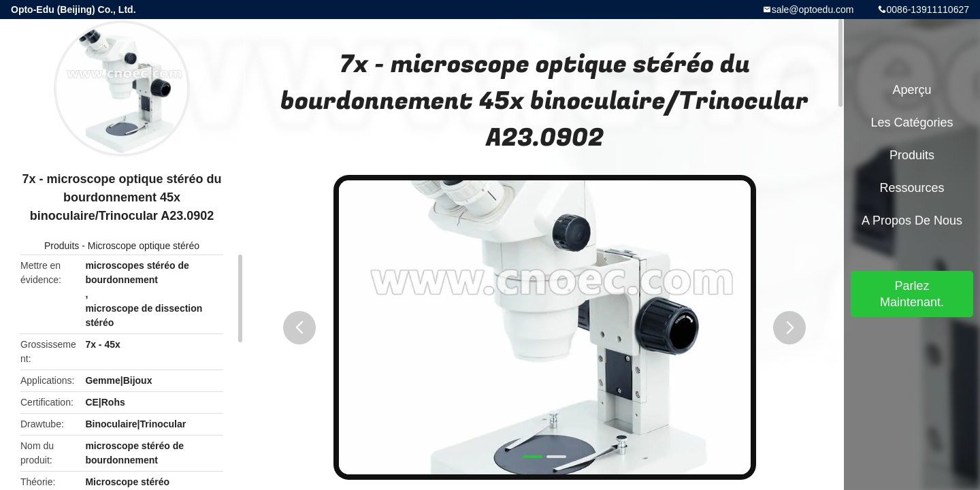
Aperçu (912, 90)
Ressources (912, 188)
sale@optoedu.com (813, 10)
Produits (62, 246)
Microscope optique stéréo (144, 246)
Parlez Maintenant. (912, 294)
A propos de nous (912, 220)
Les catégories (912, 122)
